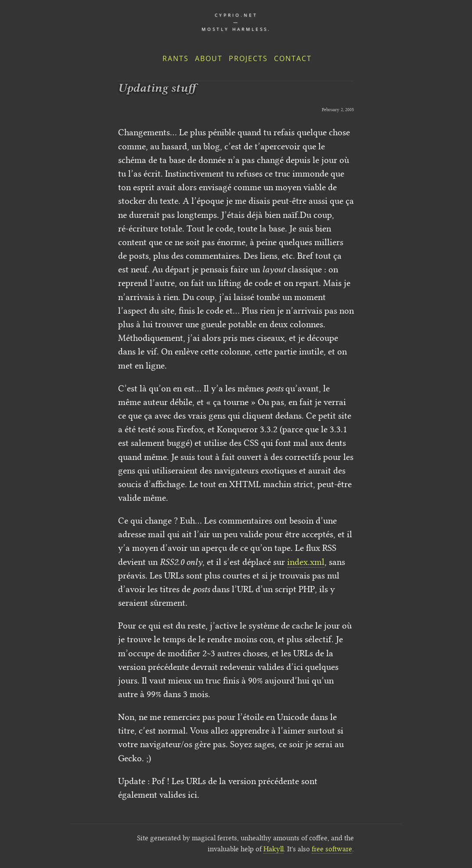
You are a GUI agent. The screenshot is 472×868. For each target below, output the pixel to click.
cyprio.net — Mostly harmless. (236, 22)
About (209, 58)
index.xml (306, 562)
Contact (293, 58)
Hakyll (274, 849)
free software (332, 849)
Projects (248, 58)
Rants (176, 58)
